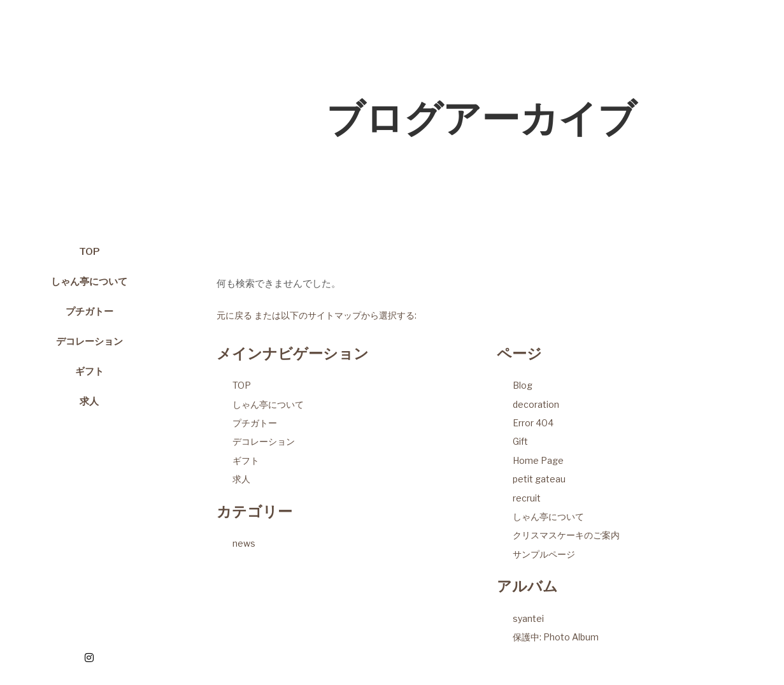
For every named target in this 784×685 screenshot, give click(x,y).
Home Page (538, 460)
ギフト (246, 460)
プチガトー (255, 423)
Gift (520, 441)
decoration (536, 404)
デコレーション (264, 441)
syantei (528, 618)
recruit (527, 498)
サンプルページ (544, 554)
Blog (523, 385)
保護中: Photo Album (556, 637)
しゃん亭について (268, 404)
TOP (242, 385)
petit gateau (539, 479)
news (244, 543)
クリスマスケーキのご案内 (566, 535)
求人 (241, 479)
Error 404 (533, 423)
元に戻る (234, 315)
